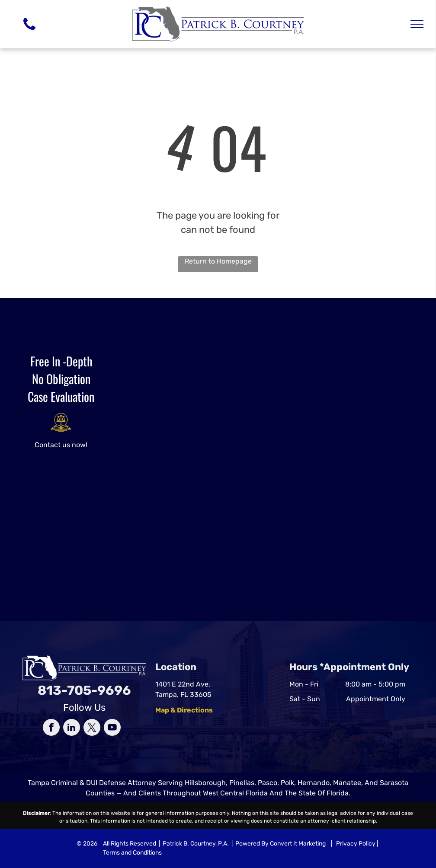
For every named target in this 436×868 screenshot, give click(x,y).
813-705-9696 (84, 690)
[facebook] (51, 728)
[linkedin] (72, 728)
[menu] (417, 24)
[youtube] (112, 728)
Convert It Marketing (298, 844)
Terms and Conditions (132, 853)
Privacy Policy (356, 844)
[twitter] (92, 728)
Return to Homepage (218, 261)
